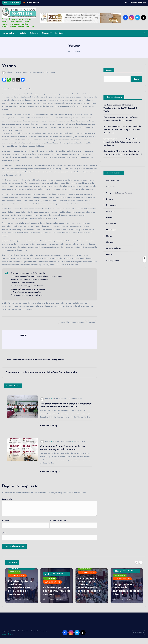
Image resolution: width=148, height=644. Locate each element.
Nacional (46, 39)
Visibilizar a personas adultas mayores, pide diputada (56, 597)
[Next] (141, 568)
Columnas (34, 39)
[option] (22, 592)
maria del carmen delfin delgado (73, 328)
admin (7, 78)
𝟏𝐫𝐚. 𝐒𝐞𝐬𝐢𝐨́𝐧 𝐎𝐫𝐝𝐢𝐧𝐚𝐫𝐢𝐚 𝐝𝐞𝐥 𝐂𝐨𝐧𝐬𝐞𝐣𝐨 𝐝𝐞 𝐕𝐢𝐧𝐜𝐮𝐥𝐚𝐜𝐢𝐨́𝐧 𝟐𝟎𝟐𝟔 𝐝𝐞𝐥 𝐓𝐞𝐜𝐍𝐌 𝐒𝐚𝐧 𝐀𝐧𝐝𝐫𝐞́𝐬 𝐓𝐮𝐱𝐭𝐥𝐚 (120, 114)
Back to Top (138, 639)
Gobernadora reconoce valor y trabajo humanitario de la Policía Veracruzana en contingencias (122, 148)
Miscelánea (59, 39)
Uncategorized (113, 267)
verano (93, 328)
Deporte (110, 205)
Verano (77, 58)
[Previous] (137, 568)
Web (4, 539)
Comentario (8, 505)
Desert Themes (8, 640)
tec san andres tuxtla (61, 405)
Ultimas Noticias (38, 78)
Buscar (109, 76)
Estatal (23, 39)
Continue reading (50, 432)
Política (109, 261)
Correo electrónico (58, 527)
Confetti (18, 78)
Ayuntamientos (10, 39)
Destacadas (26, 78)
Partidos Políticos (114, 254)
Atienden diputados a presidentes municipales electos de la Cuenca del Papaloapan (21, 594)
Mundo (109, 242)
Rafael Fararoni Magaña (62, 447)
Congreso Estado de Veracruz (119, 199)
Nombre (5, 527)
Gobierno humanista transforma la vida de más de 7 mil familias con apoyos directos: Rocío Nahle (122, 136)
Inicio (70, 58)
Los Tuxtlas (111, 230)
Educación (111, 217)
